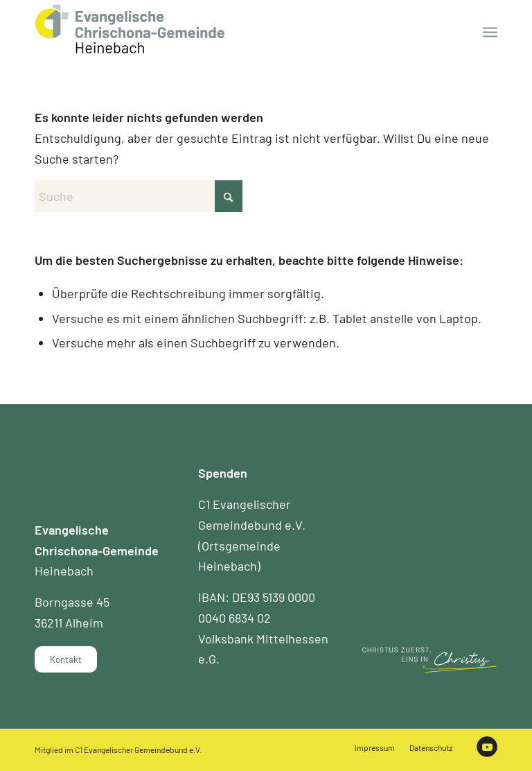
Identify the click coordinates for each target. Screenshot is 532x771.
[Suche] (139, 196)
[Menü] (490, 31)
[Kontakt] (66, 659)
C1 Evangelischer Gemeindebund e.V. (138, 750)
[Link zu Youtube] (487, 747)
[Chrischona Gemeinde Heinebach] (130, 29)
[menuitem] (490, 31)
